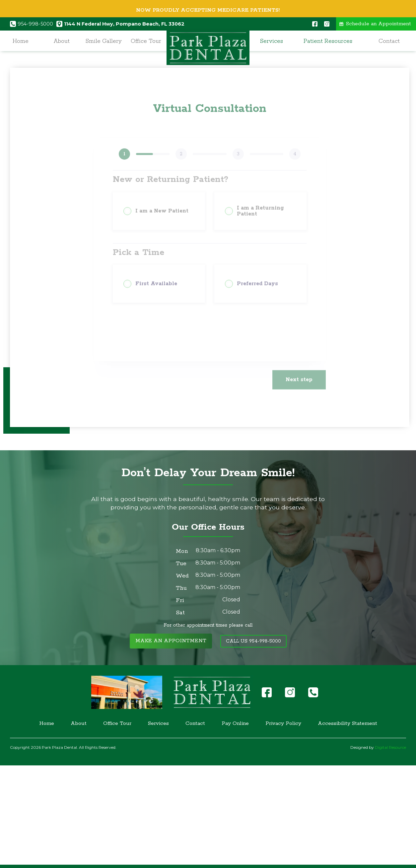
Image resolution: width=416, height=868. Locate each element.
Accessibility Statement (347, 724)
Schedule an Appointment (379, 24)
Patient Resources (328, 41)
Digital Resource (390, 747)
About (62, 41)
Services (272, 41)
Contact (389, 41)
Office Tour (146, 41)
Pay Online (235, 724)
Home (21, 41)
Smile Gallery (104, 41)
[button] (273, 41)
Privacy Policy (283, 724)
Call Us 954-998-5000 (253, 641)
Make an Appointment (171, 641)
